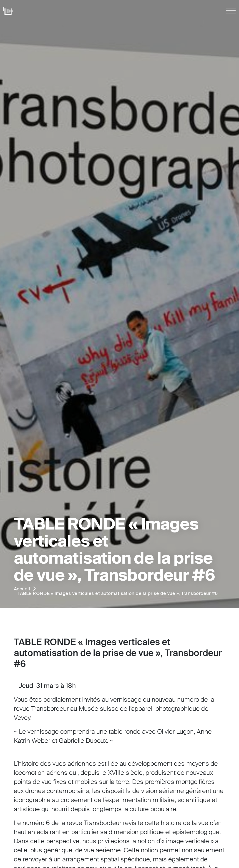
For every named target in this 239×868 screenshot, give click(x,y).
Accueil (22, 589)
